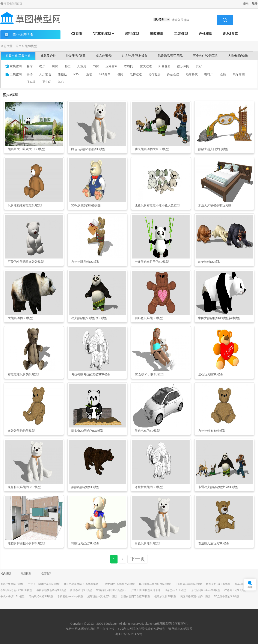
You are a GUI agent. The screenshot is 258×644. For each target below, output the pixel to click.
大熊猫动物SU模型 (20, 318)
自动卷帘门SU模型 (81, 590)
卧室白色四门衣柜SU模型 (136, 596)
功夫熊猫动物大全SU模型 (152, 149)
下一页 (138, 559)
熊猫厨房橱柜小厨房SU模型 (26, 543)
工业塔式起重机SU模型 (188, 584)
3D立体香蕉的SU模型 (226, 596)
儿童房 (82, 66)
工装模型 (181, 34)
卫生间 (47, 82)
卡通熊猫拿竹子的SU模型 (152, 262)
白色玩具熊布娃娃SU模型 (88, 149)
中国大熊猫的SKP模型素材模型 (219, 318)
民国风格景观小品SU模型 (195, 596)
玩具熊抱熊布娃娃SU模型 (25, 205)
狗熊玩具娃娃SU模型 (85, 543)
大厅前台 (45, 74)
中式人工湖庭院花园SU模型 (44, 584)
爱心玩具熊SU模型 (211, 374)
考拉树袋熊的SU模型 (149, 487)
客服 (250, 587)
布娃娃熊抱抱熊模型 (21, 431)
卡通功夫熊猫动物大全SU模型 (218, 487)
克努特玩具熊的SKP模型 (24, 487)
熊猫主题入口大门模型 (213, 149)
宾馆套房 (154, 74)
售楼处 (62, 74)
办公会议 (173, 74)
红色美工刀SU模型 (235, 590)
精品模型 (132, 34)
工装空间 (14, 74)
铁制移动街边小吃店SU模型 (16, 590)
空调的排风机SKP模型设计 (112, 590)
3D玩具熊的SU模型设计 (87, 205)
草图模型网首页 (11, 4)
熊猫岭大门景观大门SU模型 (26, 149)
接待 (30, 74)
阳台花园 (164, 66)
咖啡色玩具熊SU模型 (149, 318)
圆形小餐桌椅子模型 (12, 584)
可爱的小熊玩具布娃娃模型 (26, 262)
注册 (255, 3)
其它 (199, 66)
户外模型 (205, 34)
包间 (120, 74)
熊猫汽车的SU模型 (147, 431)
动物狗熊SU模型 (209, 262)
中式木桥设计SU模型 (13, 596)
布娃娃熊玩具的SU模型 (23, 374)
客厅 (30, 66)
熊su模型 (31, 46)
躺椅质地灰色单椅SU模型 (51, 590)
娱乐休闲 (183, 66)
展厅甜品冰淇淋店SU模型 (102, 596)
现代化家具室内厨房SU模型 (155, 584)
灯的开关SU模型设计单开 (146, 590)
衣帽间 (129, 66)
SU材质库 (231, 34)
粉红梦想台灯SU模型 (218, 584)
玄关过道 (146, 66)
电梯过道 (136, 74)
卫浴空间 (112, 66)
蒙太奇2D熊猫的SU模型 (87, 431)
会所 (223, 74)
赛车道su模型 (242, 584)
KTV (76, 74)
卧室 (68, 66)
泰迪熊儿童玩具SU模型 (214, 543)
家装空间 (14, 66)
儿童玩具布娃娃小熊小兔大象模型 (157, 205)
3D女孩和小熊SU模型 (149, 374)
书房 (96, 66)
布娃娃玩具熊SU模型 (85, 262)
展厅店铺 (239, 74)
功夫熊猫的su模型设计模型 (89, 318)
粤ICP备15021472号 (129, 634)
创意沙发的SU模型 (165, 596)
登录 (246, 3)
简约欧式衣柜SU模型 (41, 596)
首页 (77, 34)
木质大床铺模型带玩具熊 (215, 205)
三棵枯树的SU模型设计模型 (119, 584)
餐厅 (42, 66)
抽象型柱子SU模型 (176, 590)
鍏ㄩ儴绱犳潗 (23, 34)
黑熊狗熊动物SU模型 (85, 487)
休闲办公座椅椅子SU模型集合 (81, 584)
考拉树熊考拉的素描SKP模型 (91, 374)
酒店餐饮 (192, 74)
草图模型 (104, 34)
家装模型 (157, 34)
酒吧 (89, 74)
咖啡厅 (209, 74)
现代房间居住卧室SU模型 (205, 590)
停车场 (31, 82)
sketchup (151, 624)
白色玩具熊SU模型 (147, 543)
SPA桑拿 (105, 74)
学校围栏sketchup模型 (70, 596)
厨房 (55, 66)
